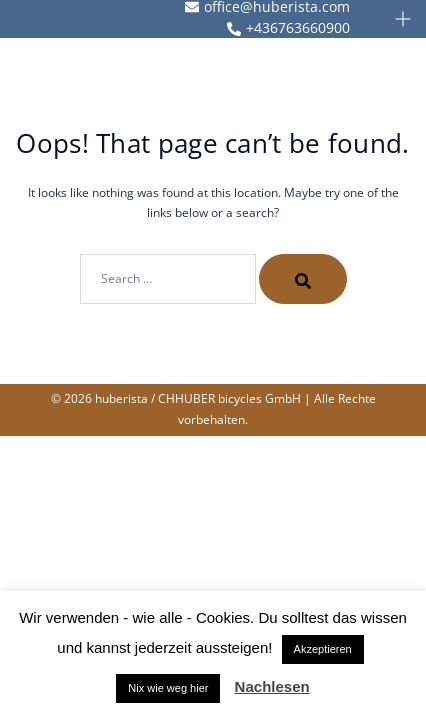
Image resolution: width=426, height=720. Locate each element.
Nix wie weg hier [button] (168, 688)
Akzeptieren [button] (323, 649)
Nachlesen (272, 686)
